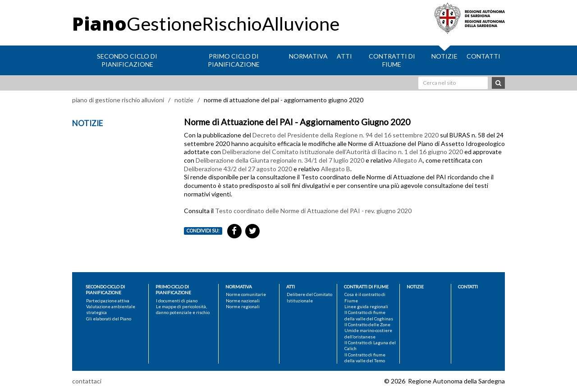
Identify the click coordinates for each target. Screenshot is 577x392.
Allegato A (408, 160)
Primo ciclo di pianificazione (234, 60)
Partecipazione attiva (108, 301)
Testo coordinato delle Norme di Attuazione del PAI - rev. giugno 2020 (313, 211)
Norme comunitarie (246, 294)
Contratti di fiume (392, 60)
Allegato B (336, 169)
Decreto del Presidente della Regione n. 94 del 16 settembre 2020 (346, 135)
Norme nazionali (243, 301)
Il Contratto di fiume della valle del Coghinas (369, 315)
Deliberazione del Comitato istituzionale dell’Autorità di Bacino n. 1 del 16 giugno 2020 (343, 152)
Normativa (308, 56)
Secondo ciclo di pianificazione (127, 60)
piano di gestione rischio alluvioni (118, 100)
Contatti (483, 56)
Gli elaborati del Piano (109, 319)
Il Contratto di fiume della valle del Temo (365, 358)
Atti (344, 56)
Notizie (444, 56)
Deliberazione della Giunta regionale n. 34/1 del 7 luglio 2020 (280, 160)
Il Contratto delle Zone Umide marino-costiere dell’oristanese (368, 330)
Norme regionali (243, 306)
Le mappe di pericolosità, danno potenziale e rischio (183, 309)
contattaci (87, 381)
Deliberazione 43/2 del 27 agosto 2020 (238, 169)
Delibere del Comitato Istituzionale (309, 297)
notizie (184, 100)
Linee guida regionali (366, 306)
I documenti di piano (177, 301)
